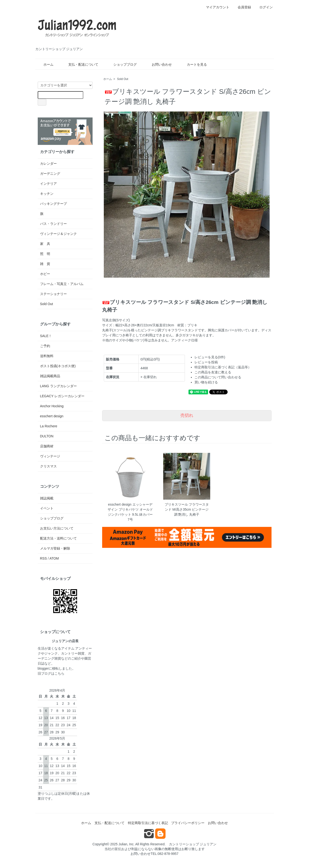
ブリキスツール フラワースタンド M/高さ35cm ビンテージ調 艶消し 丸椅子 (187, 509)
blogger (43, 668)
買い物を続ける (206, 382)
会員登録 (242, 7)
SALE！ (46, 336)
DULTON (47, 436)
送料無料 (47, 356)
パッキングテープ (53, 204)
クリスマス (48, 466)
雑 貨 (45, 264)
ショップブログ (122, 64)
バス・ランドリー (53, 224)
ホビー (45, 274)
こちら (59, 673)
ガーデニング (50, 174)
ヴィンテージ (50, 456)
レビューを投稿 (206, 362)
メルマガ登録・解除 (55, 548)
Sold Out (123, 79)
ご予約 (45, 346)
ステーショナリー (53, 294)
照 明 (45, 254)
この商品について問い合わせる (218, 377)
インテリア (48, 184)
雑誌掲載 (47, 498)
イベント (47, 508)
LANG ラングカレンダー (58, 386)
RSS (44, 558)
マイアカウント (215, 7)
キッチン (47, 194)
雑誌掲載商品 (50, 376)
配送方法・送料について (58, 538)
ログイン (264, 7)
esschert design (52, 416)
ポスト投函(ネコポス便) (58, 366)
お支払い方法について (57, 528)
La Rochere (49, 426)
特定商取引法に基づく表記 (148, 823)
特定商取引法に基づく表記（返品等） (223, 367)
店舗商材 (47, 446)
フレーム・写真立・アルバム (62, 284)
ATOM (54, 558)
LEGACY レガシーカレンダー (62, 396)
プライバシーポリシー (188, 823)
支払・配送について (80, 64)
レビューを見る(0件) (210, 357)
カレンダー (48, 164)
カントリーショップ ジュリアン (193, 844)
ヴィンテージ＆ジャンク (58, 234)
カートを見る (193, 64)
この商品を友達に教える (213, 372)
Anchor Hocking (52, 406)
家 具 (45, 244)
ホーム (45, 64)
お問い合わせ (158, 64)
